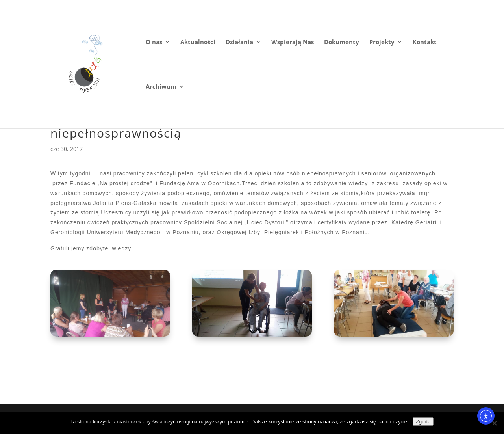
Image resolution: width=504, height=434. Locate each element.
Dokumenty (342, 42)
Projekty (382, 42)
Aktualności (198, 42)
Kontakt (425, 42)
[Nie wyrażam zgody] (494, 423)
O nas (154, 42)
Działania (239, 42)
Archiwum (161, 87)
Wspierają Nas (293, 42)
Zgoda (423, 422)
